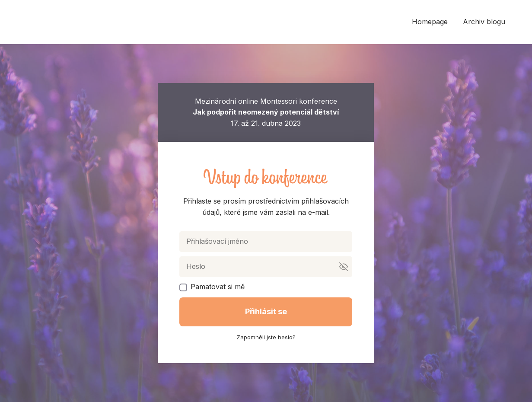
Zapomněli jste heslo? (266, 337)
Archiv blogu (484, 22)
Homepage (430, 22)
